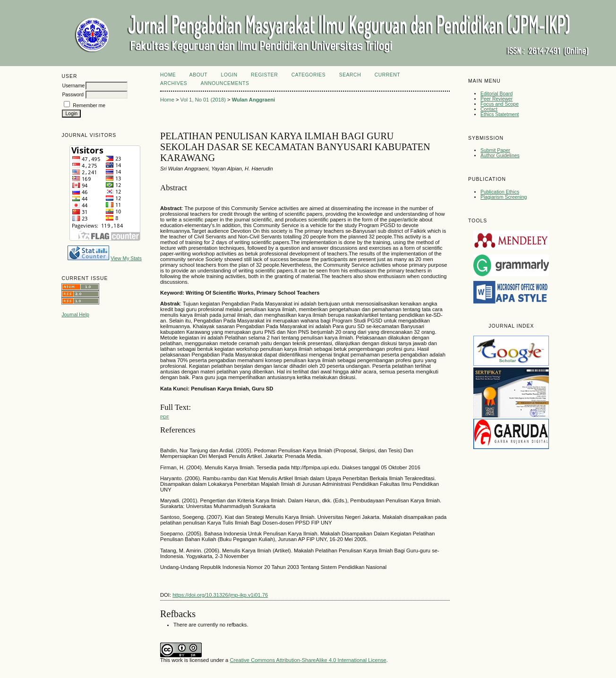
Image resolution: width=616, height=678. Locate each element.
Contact (489, 109)
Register (264, 75)
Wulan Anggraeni (253, 100)
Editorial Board (496, 94)
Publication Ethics (500, 192)
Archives (174, 83)
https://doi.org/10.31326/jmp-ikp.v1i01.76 (220, 595)
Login (229, 75)
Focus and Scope (500, 104)
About (198, 75)
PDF (165, 417)
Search (350, 75)
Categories (309, 75)
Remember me (89, 106)
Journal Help (75, 315)
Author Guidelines (500, 156)
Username (73, 86)
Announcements (225, 83)
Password (73, 95)
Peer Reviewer (496, 99)
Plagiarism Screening (504, 197)
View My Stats (126, 258)
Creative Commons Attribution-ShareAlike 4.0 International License (308, 660)
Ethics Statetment (500, 114)
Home (168, 75)
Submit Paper (495, 150)
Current (387, 75)
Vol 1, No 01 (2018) (203, 100)
